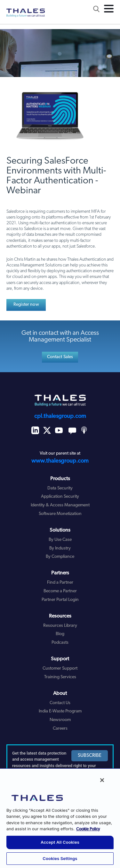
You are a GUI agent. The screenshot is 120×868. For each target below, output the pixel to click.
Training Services (60, 677)
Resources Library (60, 626)
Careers (60, 729)
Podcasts (60, 643)
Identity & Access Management (60, 505)
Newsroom (60, 720)
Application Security (60, 497)
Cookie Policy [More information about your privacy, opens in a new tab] (88, 829)
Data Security (60, 488)
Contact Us (60, 703)
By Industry (60, 548)
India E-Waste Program (60, 711)
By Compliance (60, 557)
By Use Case (60, 540)
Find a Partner (60, 583)
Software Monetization (60, 514)
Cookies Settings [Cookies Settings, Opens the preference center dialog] (60, 858)
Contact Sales (60, 357)
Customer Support (60, 668)
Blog (60, 634)
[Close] (102, 780)
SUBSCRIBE (90, 756)
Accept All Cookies (60, 842)
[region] (60, 818)
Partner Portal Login (60, 600)
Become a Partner (60, 591)
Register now (26, 305)
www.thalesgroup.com (60, 461)
